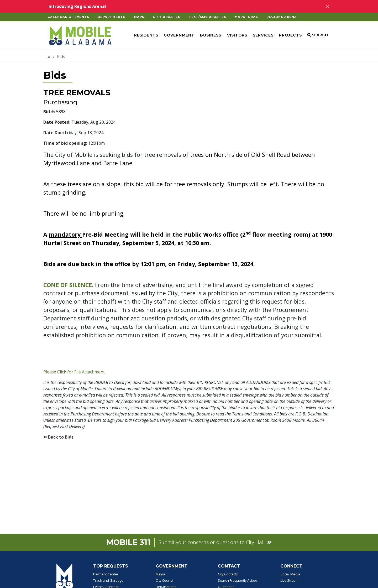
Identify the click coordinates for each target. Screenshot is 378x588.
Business (211, 35)
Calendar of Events (68, 17)
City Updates (167, 17)
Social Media (290, 574)
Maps (139, 17)
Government (179, 35)
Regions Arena (282, 17)
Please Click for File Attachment (74, 372)
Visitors (237, 35)
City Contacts (228, 574)
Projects (290, 35)
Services (263, 35)
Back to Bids (58, 437)
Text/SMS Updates (208, 17)
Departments (112, 17)
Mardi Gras (246, 17)
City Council (165, 580)
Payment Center (106, 574)
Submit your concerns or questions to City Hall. (215, 542)
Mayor (161, 574)
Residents (146, 35)
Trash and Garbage (108, 580)
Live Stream (289, 580)
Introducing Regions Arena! (77, 6)
